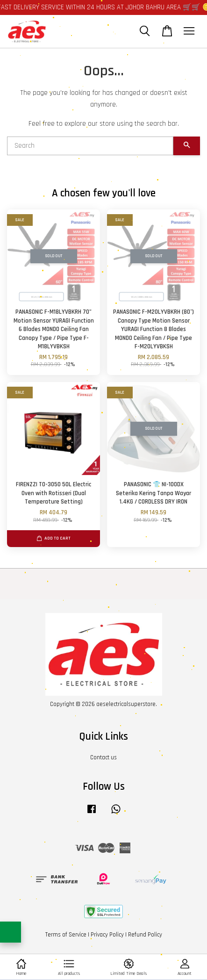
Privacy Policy (107, 935)
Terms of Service (66, 935)
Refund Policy (145, 935)
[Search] (90, 146)
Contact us (103, 757)
